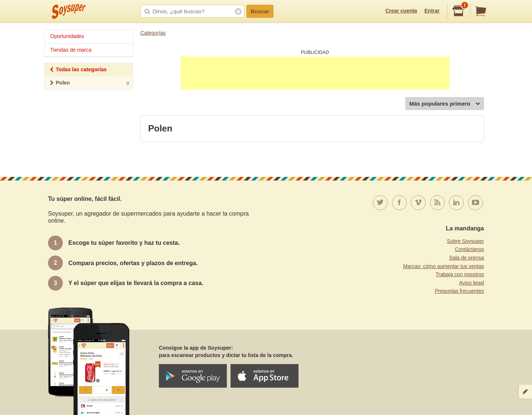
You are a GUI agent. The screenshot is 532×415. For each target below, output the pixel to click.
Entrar (432, 11)
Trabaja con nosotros (460, 274)
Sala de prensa (467, 258)
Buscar (260, 11)
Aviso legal (472, 283)
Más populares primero (445, 104)
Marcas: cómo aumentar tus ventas (444, 266)
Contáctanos (469, 249)
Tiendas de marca (71, 50)
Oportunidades (67, 36)
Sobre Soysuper (465, 241)
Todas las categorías (78, 70)
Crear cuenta (401, 11)
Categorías (153, 33)
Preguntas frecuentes (459, 291)
